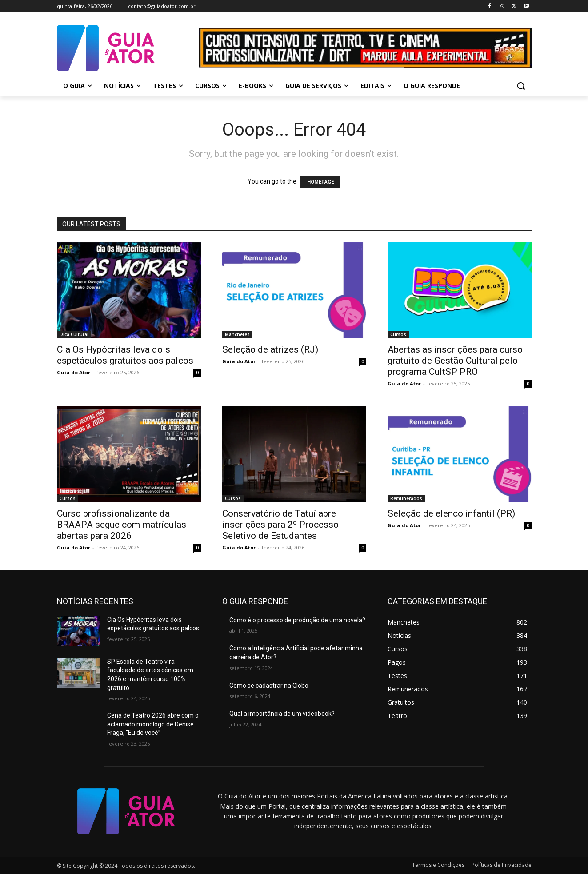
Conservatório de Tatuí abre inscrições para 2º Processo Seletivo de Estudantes (280, 525)
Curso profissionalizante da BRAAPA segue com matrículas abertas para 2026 (122, 525)
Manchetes (237, 334)
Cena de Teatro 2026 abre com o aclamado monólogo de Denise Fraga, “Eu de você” (153, 724)
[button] (521, 86)
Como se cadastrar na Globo (269, 686)
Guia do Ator (74, 372)
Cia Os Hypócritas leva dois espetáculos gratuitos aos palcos (125, 355)
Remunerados (406, 498)
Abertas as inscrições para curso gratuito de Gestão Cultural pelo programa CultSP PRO (455, 361)
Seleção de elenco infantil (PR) (451, 513)
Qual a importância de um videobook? (282, 714)
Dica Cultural (74, 334)
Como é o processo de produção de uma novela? (297, 620)
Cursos (398, 334)
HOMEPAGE (320, 182)
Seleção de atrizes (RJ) (270, 349)
